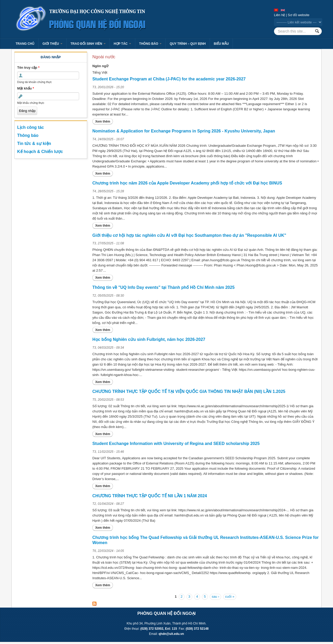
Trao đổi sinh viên (88, 44)
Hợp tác (122, 44)
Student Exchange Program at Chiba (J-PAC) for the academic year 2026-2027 (169, 79)
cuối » (230, 597)
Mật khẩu (26, 88)
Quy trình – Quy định (188, 44)
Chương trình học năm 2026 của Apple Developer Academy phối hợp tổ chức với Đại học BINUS (187, 183)
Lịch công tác (31, 127)
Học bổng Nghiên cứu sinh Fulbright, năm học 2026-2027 (149, 339)
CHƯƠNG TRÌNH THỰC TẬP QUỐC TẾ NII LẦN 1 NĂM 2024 (150, 496)
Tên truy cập (28, 68)
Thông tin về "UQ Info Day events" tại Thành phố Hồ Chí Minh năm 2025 (164, 287)
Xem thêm (104, 122)
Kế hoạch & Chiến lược (40, 152)
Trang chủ (25, 44)
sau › (216, 597)
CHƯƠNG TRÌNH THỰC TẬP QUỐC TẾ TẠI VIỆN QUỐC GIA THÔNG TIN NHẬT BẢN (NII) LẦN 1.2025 (189, 391)
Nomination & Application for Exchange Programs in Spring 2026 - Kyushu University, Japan (184, 131)
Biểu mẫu (221, 44)
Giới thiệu (52, 44)
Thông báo (151, 44)
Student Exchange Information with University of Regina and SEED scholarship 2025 (176, 444)
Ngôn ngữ (100, 66)
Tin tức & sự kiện (34, 144)
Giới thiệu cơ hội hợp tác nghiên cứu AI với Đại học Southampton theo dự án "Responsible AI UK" (189, 235)
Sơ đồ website (299, 15)
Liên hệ (279, 15)
